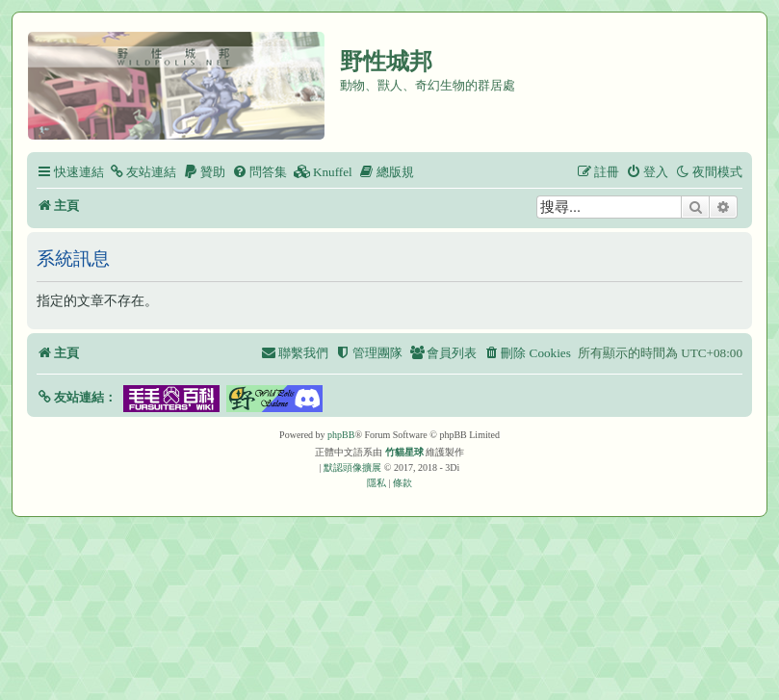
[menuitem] (143, 172)
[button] (77, 397)
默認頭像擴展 (352, 467)
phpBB (341, 435)
